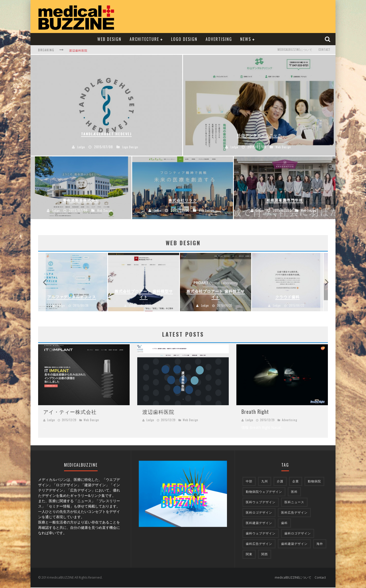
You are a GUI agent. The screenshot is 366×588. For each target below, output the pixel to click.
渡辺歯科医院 (78, 50)
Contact (324, 50)
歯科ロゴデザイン (298, 534)
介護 (280, 482)
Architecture (144, 39)
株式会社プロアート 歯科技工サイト (219, 294)
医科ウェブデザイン (261, 503)
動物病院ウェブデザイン (264, 492)
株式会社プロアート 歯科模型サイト (147, 294)
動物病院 (314, 482)
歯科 (284, 523)
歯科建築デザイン (294, 544)
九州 (265, 482)
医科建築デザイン (259, 523)
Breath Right (255, 412)
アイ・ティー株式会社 (70, 412)
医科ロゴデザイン (259, 513)
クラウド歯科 (291, 297)
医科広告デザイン (294, 513)
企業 (296, 482)
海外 (320, 544)
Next (322, 282)
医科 (294, 492)
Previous (44, 282)
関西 (265, 555)
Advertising (219, 39)
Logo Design (184, 39)
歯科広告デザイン (259, 544)
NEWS (246, 39)
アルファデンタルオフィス (74, 297)
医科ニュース (294, 503)
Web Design (109, 39)
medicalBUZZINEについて (295, 50)
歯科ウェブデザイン (261, 534)
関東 (249, 555)
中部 (249, 482)
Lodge (63, 306)
